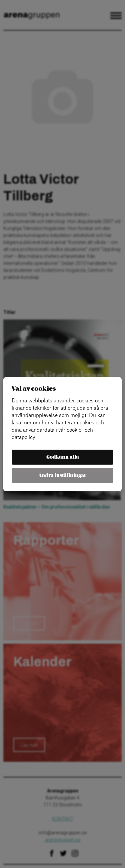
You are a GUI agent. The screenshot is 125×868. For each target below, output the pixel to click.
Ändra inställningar (62, 475)
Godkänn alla (63, 457)
